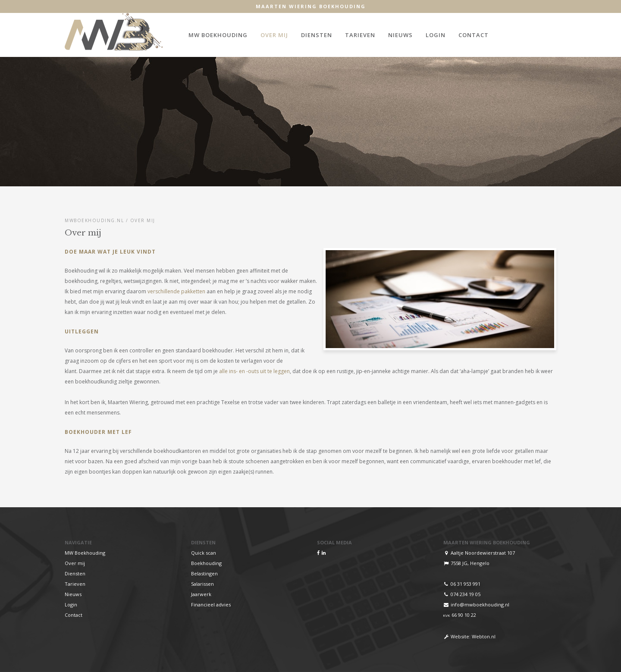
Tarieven (360, 35)
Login (436, 35)
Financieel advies (211, 604)
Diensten (317, 35)
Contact (474, 35)
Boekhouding (206, 563)
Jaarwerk (201, 594)
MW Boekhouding (218, 35)
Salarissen (202, 584)
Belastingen (204, 573)
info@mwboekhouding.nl (480, 604)
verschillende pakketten (176, 291)
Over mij (274, 35)
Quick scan (204, 553)
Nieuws (400, 35)
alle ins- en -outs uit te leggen (254, 371)
